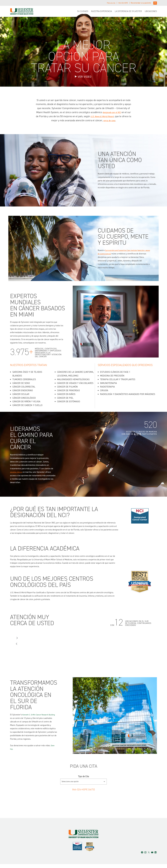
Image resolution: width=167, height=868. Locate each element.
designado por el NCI (114, 112)
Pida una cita (108, 3)
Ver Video (85, 77)
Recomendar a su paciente (140, 3)
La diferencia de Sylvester (128, 12)
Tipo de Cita (83, 777)
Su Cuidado (83, 12)
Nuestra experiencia (102, 12)
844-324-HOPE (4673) (83, 790)
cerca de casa (114, 121)
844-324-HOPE (122, 3)
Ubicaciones (151, 12)
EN (155, 3)
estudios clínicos (17, 472)
